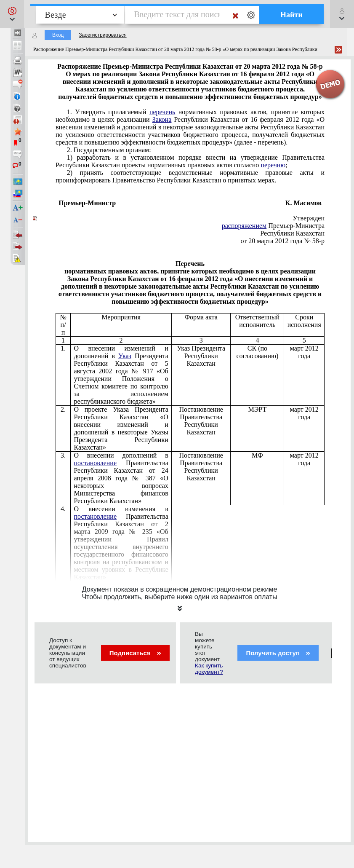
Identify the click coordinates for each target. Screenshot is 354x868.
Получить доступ (278, 653)
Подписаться (135, 653)
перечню (273, 165)
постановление (95, 463)
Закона (162, 119)
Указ (125, 356)
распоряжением (244, 226)
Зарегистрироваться (102, 35)
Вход (58, 35)
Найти (291, 15)
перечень (162, 112)
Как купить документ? (209, 669)
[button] (12, 14)
